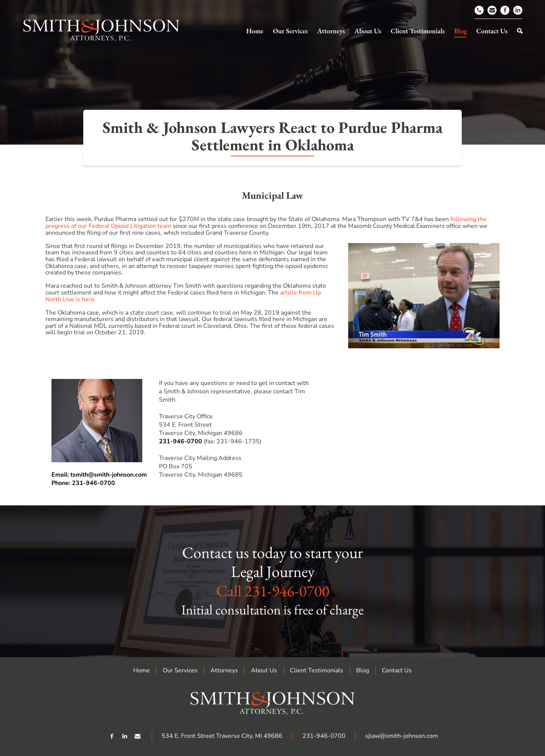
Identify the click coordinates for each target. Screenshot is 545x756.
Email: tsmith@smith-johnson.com (99, 475)
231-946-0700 (181, 441)
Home (142, 670)
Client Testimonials (317, 670)
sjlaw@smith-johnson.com (402, 736)
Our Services (180, 670)
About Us (264, 670)
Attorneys (224, 670)
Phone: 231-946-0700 (83, 483)
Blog (363, 670)
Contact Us (397, 670)
